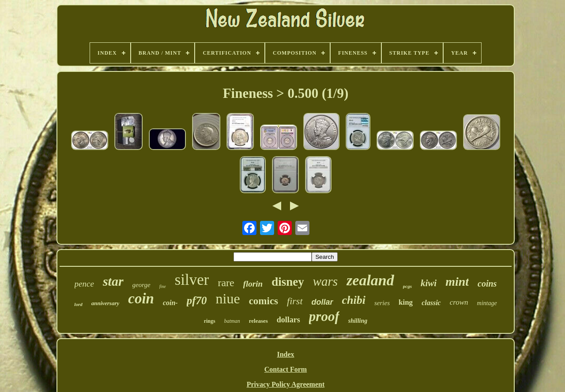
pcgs (407, 286)
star (113, 281)
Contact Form (286, 369)
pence (84, 284)
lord (78, 304)
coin (141, 299)
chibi (354, 300)
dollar (322, 302)
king (406, 302)
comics (264, 301)
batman (232, 321)
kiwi (429, 283)
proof (324, 316)
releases (258, 321)
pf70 (197, 301)
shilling (358, 321)
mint (457, 282)
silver (192, 280)
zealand (370, 280)
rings (210, 321)
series (382, 303)
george (141, 285)
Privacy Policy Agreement (286, 384)
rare (226, 283)
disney (288, 282)
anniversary (105, 303)
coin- (170, 303)
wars (325, 281)
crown (459, 302)
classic (431, 303)
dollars (288, 320)
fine (163, 286)
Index (285, 354)
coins (487, 284)
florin (253, 284)
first (295, 301)
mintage (487, 303)
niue (228, 299)
